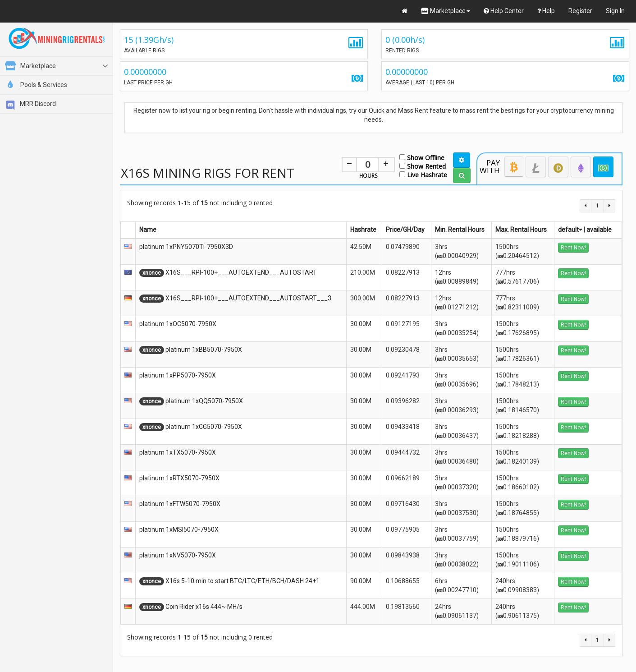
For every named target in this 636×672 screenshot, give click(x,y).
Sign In (615, 11)
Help (546, 11)
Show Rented (423, 166)
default (570, 230)
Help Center (504, 11)
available (599, 230)
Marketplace (446, 11)
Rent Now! (573, 248)
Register (580, 11)
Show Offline (422, 157)
